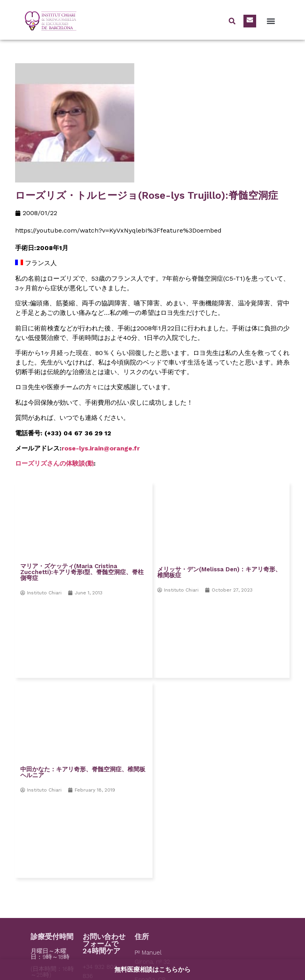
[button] (271, 21)
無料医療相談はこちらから (152, 969)
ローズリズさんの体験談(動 (54, 463)
